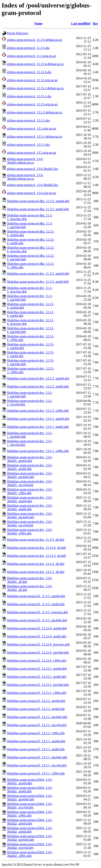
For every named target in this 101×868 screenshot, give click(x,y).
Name (38, 23)
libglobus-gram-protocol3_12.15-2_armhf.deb (37, 677)
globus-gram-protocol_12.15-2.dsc (29, 96)
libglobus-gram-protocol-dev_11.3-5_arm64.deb (38, 274)
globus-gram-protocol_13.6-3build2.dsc (33, 185)
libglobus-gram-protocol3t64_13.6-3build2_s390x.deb (30, 854)
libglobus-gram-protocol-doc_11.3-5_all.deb (36, 540)
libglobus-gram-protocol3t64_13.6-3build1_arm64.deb (30, 781)
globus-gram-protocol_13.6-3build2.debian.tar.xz (25, 177)
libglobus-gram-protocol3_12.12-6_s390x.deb (37, 661)
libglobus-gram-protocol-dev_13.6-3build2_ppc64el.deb (30, 515)
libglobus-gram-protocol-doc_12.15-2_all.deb (36, 556)
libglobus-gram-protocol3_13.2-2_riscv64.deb (37, 725)
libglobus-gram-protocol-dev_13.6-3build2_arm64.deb (30, 499)
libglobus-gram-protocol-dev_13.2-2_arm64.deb (38, 378)
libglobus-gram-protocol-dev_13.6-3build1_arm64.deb (30, 459)
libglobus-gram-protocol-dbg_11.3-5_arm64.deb (38, 201)
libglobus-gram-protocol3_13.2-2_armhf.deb (36, 709)
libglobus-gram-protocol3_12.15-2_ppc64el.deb (38, 685)
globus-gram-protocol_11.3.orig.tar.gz (32, 56)
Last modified (81, 23)
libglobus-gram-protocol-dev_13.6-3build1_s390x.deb (30, 491)
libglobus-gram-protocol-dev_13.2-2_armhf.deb (38, 386)
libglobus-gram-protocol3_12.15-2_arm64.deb (37, 669)
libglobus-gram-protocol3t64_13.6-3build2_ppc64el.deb (30, 838)
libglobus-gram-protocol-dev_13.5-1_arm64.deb (38, 419)
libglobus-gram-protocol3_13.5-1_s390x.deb (36, 773)
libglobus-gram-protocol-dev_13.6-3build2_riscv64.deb (30, 523)
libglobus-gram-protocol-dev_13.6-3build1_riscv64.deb (30, 483)
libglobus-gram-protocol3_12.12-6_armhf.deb (37, 636)
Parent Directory (18, 33)
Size (95, 23)
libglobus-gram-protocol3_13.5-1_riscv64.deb (37, 765)
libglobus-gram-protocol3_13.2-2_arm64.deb (36, 701)
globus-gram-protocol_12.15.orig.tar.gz (32, 104)
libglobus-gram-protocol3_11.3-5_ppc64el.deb (37, 620)
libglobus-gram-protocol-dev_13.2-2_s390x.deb (38, 411)
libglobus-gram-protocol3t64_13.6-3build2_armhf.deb (30, 830)
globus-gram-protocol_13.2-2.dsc (29, 120)
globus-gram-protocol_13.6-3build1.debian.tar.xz (25, 161)
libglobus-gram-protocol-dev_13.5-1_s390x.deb (38, 451)
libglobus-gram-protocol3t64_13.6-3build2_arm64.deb (30, 822)
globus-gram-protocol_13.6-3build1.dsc (33, 169)
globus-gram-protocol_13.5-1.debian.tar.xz (35, 137)
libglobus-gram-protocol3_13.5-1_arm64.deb (36, 741)
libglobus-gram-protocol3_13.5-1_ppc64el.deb (37, 757)
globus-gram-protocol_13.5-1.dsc (29, 145)
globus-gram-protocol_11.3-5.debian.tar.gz (35, 40)
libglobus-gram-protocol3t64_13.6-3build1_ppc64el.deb (30, 798)
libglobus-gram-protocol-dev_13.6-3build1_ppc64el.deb (30, 475)
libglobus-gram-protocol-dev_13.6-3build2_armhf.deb (30, 507)
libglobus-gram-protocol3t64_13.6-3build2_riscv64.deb (30, 846)
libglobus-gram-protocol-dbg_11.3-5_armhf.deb (38, 209)
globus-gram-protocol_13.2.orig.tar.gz (32, 128)
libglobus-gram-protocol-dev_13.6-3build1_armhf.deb (30, 467)
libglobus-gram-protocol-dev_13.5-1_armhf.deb (38, 427)
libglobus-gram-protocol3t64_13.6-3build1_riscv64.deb (30, 806)
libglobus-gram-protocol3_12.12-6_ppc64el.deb (38, 652)
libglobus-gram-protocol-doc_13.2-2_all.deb (36, 564)
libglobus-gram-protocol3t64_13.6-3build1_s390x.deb (30, 814)
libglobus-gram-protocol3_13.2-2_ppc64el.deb (37, 717)
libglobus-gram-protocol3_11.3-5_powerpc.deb (37, 612)
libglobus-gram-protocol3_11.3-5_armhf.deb (36, 604)
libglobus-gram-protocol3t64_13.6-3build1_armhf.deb (30, 790)
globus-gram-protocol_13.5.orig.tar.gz (32, 153)
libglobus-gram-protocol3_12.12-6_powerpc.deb (38, 644)
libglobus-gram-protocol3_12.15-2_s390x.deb (37, 693)
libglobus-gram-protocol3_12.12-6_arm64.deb (37, 628)
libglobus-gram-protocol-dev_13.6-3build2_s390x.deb (30, 532)
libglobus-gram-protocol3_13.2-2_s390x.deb (36, 733)
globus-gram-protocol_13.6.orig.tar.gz (32, 193)
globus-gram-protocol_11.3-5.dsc (29, 48)
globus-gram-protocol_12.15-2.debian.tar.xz (35, 88)
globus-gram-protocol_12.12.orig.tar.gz (32, 80)
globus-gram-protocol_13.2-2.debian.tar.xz (35, 112)
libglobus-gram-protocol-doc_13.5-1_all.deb (36, 572)
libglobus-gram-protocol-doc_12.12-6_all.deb (36, 548)
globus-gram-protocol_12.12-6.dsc (29, 72)
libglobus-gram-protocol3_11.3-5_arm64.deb (36, 596)
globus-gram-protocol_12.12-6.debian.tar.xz (35, 64)
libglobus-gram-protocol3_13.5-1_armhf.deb (36, 749)
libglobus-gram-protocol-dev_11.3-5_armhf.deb (38, 282)
